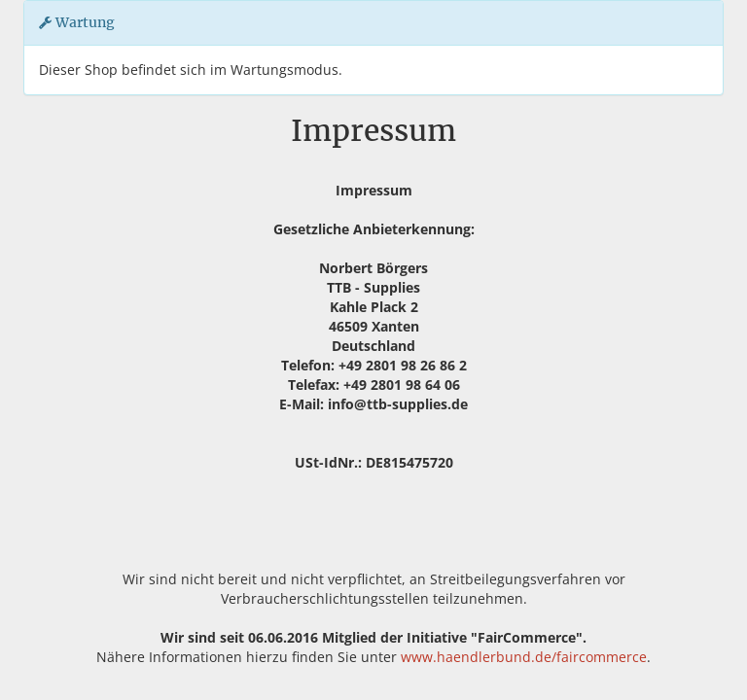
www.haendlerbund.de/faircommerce (524, 657)
